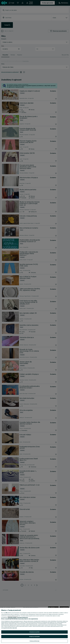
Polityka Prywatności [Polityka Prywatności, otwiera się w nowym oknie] (23, 617)
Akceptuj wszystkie (34, 632)
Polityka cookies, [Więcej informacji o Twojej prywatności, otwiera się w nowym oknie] (13, 617)
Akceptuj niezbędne (34, 636)
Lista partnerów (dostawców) (9, 628)
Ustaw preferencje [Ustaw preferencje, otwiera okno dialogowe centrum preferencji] (34, 641)
